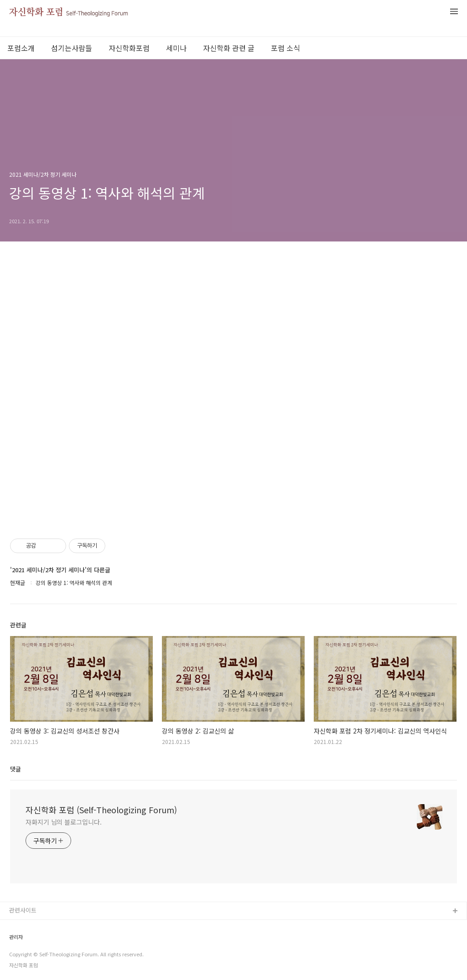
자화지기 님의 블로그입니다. (64, 822)
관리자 (16, 937)
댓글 (16, 769)
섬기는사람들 (72, 48)
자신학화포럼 (129, 48)
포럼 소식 (285, 48)
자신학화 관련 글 (229, 48)
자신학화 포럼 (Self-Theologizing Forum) (101, 810)
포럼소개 (21, 48)
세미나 (176, 48)
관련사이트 (23, 910)
